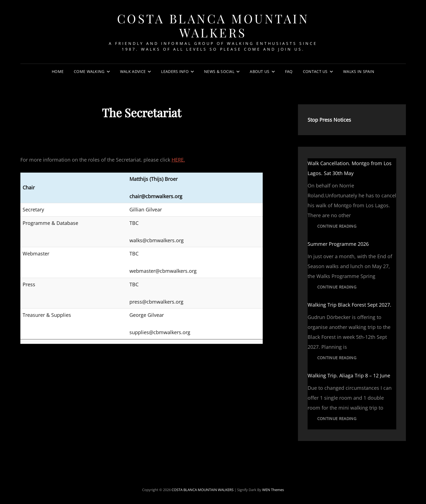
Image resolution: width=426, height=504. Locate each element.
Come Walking (89, 71)
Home (58, 71)
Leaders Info (175, 71)
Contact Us (315, 71)
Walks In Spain (359, 71)
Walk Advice (133, 71)
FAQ (289, 71)
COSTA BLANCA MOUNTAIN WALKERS (213, 25)
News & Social (219, 71)
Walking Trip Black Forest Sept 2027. (349, 305)
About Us (260, 71)
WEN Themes (273, 490)
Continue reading (342, 228)
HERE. (178, 160)
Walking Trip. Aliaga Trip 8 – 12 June (349, 375)
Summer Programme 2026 (338, 244)
